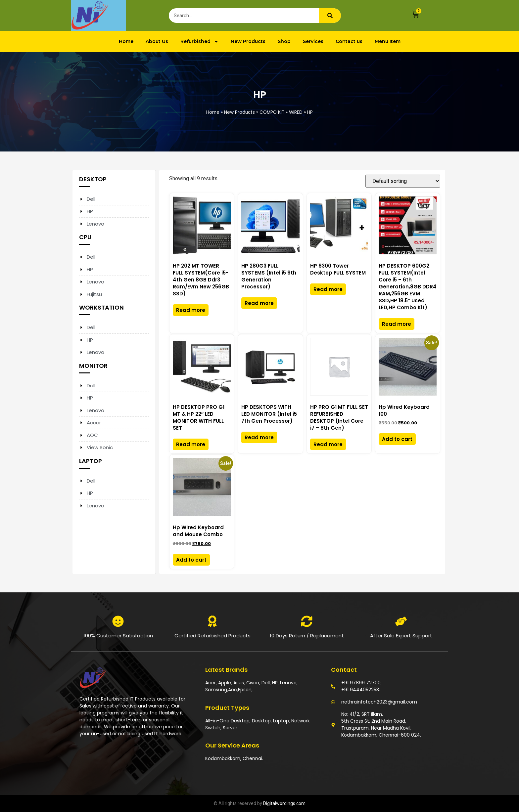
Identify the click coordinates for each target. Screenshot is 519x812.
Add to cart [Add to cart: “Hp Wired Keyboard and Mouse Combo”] (191, 560)
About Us (157, 41)
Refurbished (199, 42)
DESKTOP (93, 179)
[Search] (330, 16)
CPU (85, 237)
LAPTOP (91, 461)
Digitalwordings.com (284, 803)
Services (313, 41)
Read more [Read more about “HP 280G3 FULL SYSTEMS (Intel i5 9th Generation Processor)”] (259, 303)
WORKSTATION (101, 307)
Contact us (349, 41)
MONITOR (93, 366)
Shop (284, 41)
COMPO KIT (272, 112)
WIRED (296, 112)
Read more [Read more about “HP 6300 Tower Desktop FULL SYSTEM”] (328, 289)
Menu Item (388, 41)
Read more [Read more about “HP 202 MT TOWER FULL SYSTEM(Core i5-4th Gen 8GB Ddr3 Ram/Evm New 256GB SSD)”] (191, 310)
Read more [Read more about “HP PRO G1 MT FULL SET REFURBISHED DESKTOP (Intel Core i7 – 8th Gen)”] (328, 444)
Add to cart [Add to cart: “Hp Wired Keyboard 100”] (397, 439)
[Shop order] (403, 181)
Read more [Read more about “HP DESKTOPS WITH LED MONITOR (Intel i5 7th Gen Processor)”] (259, 437)
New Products (248, 41)
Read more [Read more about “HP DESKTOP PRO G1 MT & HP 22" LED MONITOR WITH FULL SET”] (191, 444)
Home (126, 41)
